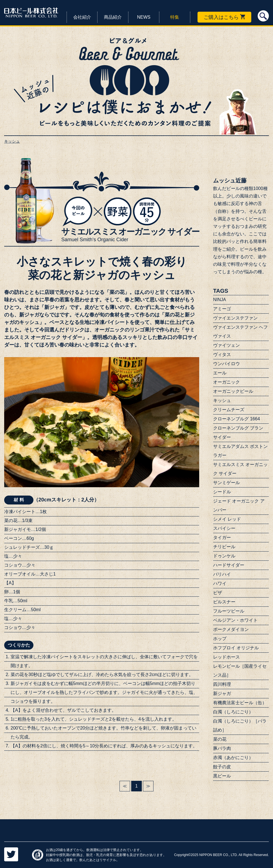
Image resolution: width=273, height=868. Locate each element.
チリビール (224, 547)
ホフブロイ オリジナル (236, 648)
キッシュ (222, 400)
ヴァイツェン (226, 345)
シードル (222, 492)
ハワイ (220, 583)
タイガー (222, 537)
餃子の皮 (222, 767)
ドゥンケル (224, 556)
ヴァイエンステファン (235, 318)
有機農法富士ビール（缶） (240, 703)
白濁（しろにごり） (233, 712)
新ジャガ (222, 693)
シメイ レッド (227, 519)
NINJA (220, 300)
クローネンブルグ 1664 (237, 419)
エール (220, 373)
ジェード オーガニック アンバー (239, 505)
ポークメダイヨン (231, 629)
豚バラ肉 (222, 748)
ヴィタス (222, 354)
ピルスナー (224, 602)
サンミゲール (226, 483)
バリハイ (222, 574)
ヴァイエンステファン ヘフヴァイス (240, 332)
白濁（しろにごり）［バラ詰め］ (240, 726)
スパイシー (224, 528)
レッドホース (226, 657)
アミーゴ (222, 309)
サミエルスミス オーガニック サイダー (240, 469)
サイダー (222, 437)
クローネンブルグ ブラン (238, 428)
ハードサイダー (229, 565)
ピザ (218, 593)
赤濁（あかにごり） (233, 758)
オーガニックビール (233, 391)
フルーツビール (229, 611)
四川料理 (222, 684)
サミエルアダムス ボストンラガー (240, 451)
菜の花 (220, 739)
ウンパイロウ (226, 364)
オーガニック (226, 382)
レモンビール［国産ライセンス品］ (240, 671)
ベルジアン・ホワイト (235, 620)
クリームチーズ (229, 410)
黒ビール (222, 776)
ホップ (220, 639)
